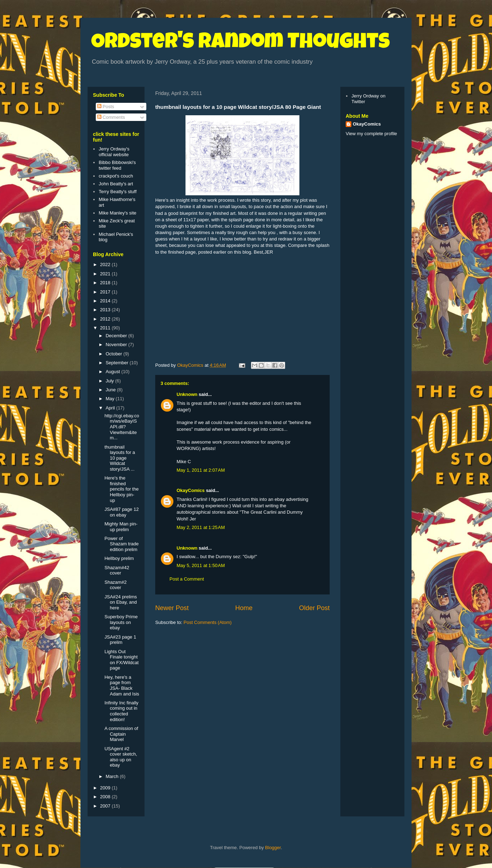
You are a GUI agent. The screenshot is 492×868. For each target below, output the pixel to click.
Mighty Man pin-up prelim (121, 527)
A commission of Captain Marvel (121, 734)
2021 (106, 274)
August (114, 372)
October (115, 354)
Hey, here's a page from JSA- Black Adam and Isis (122, 686)
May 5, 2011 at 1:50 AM (201, 565)
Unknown (187, 394)
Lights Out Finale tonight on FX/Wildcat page (121, 660)
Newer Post (172, 608)
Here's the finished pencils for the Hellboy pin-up (121, 489)
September (118, 363)
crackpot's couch (116, 176)
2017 (106, 292)
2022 (106, 264)
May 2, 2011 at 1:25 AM (201, 527)
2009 (106, 788)
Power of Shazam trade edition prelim (121, 544)
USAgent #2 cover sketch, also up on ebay (121, 757)
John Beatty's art (116, 184)
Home (244, 608)
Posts (106, 107)
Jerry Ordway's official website (114, 152)
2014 (106, 301)
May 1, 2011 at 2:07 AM (201, 470)
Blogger (273, 848)
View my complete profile (371, 134)
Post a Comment (187, 579)
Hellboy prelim (119, 558)
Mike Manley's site (117, 213)
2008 (106, 797)
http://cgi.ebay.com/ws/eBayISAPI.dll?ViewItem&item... (122, 427)
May (111, 399)
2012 (106, 319)
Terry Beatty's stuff (117, 192)
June (111, 390)
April (111, 408)
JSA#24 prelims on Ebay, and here (121, 602)
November (117, 345)
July (111, 381)
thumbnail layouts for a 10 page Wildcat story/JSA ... (120, 458)
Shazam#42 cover (117, 570)
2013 (106, 310)
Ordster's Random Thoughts (240, 43)
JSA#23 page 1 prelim (120, 640)
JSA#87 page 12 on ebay (121, 512)
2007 (106, 806)
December (117, 336)
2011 (106, 328)
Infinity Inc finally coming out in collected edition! (121, 711)
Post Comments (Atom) (208, 622)
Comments (111, 117)
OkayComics (191, 490)
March (113, 776)
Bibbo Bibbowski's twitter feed (117, 165)
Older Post (314, 608)
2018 (106, 283)
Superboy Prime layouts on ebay (121, 622)
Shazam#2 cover (115, 585)
